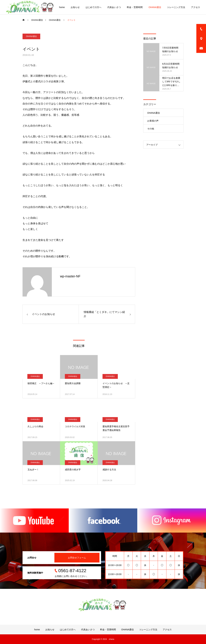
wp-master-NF (70, 276)
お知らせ (75, 7)
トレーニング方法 (176, 7)
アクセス (196, 7)
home (62, 7)
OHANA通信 (155, 7)
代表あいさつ (114, 7)
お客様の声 (153, 121)
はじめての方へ (94, 7)
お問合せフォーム (77, 558)
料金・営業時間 (135, 7)
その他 (151, 129)
